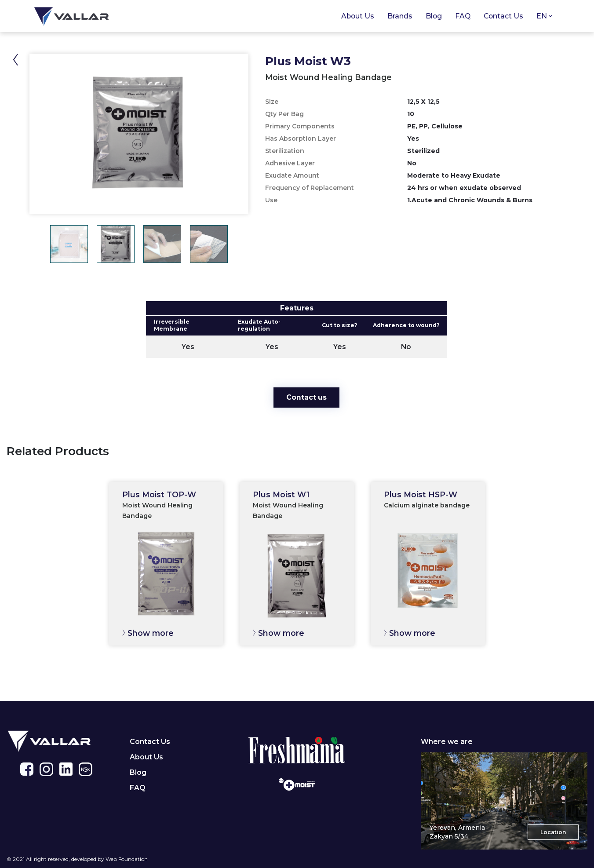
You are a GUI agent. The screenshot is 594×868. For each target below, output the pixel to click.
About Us (358, 16)
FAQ (138, 788)
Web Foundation (127, 859)
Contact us (306, 397)
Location (553, 832)
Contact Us (503, 16)
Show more (151, 633)
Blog (434, 16)
